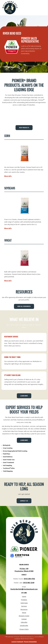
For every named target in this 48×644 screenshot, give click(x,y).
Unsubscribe (24, 625)
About (24, 612)
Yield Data (24, 603)
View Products (24, 128)
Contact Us (24, 501)
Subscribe (24, 622)
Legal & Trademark (17, 642)
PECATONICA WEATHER (24, 115)
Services (24, 606)
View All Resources (24, 306)
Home (24, 596)
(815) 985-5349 (29, 583)
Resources (24, 609)
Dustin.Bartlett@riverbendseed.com (24, 589)
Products (24, 600)
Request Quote (24, 616)
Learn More (24, 396)
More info (8, 176)
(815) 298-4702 (29, 579)
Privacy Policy (24, 629)
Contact (24, 619)
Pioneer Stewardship (30, 642)
